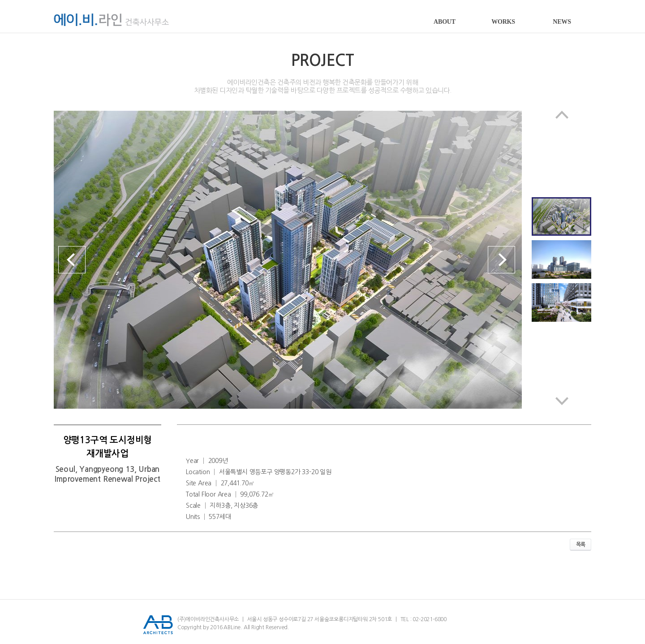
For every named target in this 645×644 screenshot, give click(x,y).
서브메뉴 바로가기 (0, 0)
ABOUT (445, 22)
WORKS (503, 22)
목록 (580, 545)
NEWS (562, 22)
